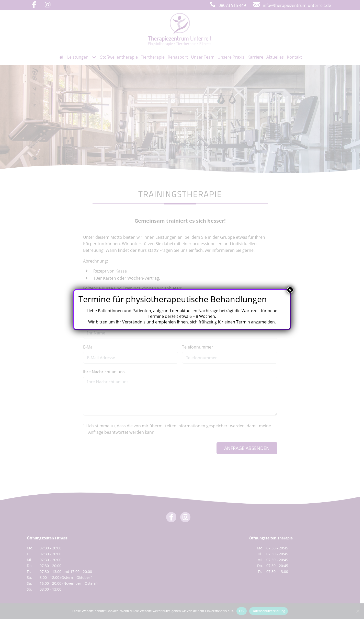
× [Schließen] (290, 290)
